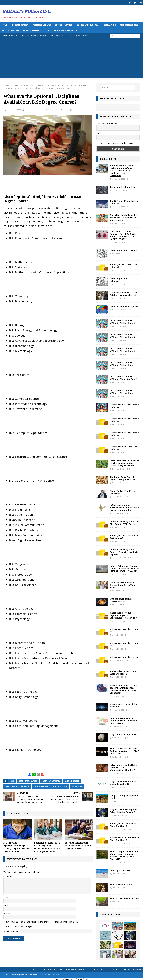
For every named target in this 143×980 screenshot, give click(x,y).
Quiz (48, 30)
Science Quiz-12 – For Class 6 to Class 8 (124, 433)
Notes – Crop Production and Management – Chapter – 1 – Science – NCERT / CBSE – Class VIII (124, 855)
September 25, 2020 (119, 843)
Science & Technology (88, 24)
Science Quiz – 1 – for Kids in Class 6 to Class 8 (124, 838)
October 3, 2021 (117, 726)
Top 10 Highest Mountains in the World (124, 202)
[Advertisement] (71, 58)
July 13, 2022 (116, 696)
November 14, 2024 (119, 424)
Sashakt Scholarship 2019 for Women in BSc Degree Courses (78, 845)
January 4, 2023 (117, 541)
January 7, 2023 (117, 527)
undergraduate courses (17, 786)
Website (7, 913)
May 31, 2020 (116, 901)
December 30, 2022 (119, 604)
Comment (8, 876)
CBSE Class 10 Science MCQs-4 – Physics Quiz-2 (122, 349)
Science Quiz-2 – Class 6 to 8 (124, 657)
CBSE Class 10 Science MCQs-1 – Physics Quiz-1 (122, 391)
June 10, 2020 (116, 862)
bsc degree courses (28, 780)
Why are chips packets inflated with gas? (121, 600)
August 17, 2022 (117, 660)
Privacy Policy (112, 969)
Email (6, 905)
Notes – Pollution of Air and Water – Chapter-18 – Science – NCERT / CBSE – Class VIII (124, 568)
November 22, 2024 (119, 309)
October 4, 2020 (117, 815)
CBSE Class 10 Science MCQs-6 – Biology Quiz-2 (122, 321)
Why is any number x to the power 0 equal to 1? (123, 782)
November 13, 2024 (119, 438)
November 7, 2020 (118, 787)
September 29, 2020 (119, 829)
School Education (64, 24)
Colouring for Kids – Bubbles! (120, 279)
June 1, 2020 (116, 873)
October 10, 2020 (118, 801)
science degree (72, 780)
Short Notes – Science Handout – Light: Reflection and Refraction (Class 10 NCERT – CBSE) (123, 235)
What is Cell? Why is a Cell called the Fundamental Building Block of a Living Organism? (123, 689)
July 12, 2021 (116, 773)
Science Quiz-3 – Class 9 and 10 (124, 644)
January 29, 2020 (14, 109)
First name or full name (107, 123)
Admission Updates (42, 24)
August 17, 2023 (117, 496)
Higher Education (20, 24)
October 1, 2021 (117, 737)
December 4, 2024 (118, 298)
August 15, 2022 (117, 676)
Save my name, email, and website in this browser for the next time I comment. (42, 921)
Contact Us (97, 969)
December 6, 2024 (118, 284)
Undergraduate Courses (58, 109)
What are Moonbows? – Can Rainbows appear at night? (124, 293)
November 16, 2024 (119, 410)
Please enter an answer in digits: (18, 926)
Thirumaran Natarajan (34, 109)
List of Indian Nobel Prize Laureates (123, 492)
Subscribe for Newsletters (77, 969)
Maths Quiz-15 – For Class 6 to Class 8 (124, 265)
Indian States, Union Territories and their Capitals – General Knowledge (125, 507)
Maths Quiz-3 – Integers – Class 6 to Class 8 (123, 672)
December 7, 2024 (118, 270)
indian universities (51, 780)
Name (6, 897)
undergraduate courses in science (50, 786)
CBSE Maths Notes (11, 30)
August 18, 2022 (117, 648)
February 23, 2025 (118, 190)
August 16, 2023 (117, 513)
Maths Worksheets (32, 30)
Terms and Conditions (132, 969)
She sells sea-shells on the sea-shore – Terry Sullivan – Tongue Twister (124, 217)
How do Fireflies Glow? (121, 884)
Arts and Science (57, 85)
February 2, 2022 (118, 709)
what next (77, 786)
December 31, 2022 (119, 557)
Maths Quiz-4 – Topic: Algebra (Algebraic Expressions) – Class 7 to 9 (123, 615)
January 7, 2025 (117, 242)
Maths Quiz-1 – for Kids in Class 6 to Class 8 (123, 824)
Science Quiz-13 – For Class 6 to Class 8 (124, 419)
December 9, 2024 (118, 253)
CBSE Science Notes (129, 24)
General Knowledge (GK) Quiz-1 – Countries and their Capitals (124, 551)
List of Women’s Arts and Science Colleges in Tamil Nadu (123, 584)
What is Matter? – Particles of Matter (123, 705)
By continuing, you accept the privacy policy (119, 143)
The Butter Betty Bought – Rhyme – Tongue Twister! (123, 478)
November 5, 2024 (118, 468)
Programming (109, 24)
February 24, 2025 (118, 178)
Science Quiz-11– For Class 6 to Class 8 (124, 447)
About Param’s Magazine (66, 30)
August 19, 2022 (117, 634)
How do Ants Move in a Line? (124, 898)
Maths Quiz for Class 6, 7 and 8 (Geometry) (124, 536)
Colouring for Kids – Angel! (124, 250)
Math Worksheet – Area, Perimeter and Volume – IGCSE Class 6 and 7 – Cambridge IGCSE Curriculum (122, 170)
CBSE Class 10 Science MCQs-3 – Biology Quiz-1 (122, 363)
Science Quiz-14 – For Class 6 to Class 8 (124, 405)
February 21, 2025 (118, 206)
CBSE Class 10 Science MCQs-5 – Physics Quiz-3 (122, 335)
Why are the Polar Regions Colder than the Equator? (123, 810)
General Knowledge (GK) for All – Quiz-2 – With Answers (124, 522)
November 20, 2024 (119, 340)
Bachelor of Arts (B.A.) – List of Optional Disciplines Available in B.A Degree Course (48, 846)
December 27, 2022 (119, 620)
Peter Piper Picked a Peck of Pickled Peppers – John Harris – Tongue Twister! (124, 463)
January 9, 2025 (117, 223)
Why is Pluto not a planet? (123, 734)
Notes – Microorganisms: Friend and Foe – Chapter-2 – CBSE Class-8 (124, 720)
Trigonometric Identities (122, 186)
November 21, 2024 (119, 326)
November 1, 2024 (118, 482)
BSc (12, 780)
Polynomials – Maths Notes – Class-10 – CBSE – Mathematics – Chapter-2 (124, 767)
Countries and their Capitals (124, 306)
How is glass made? (120, 870)
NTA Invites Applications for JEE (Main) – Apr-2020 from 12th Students (17, 846)
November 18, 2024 (119, 368)
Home (5, 24)
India (41, 85)
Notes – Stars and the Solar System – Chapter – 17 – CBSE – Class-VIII (124, 751)
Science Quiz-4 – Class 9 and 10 (124, 630)
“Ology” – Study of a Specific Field (124, 796)
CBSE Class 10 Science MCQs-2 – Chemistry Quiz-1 (123, 377)
